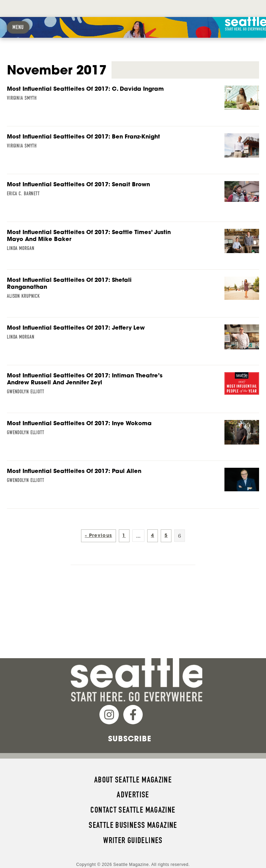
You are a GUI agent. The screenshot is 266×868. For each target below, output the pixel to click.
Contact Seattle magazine (133, 793)
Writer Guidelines (133, 823)
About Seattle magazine (133, 763)
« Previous (99, 518)
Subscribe (130, 722)
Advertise (133, 778)
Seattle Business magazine (133, 808)
